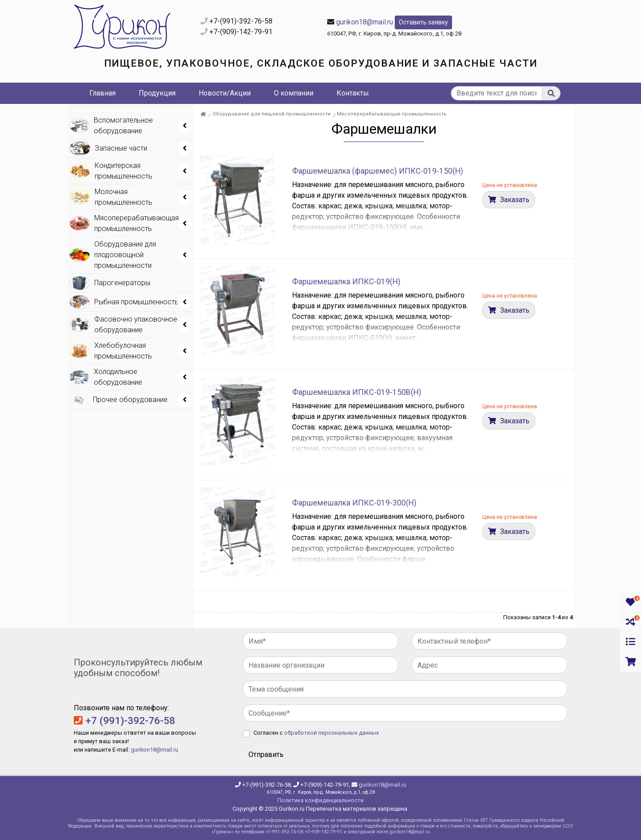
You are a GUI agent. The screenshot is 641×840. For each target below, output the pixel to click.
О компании (294, 93)
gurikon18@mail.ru (365, 22)
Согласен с (316, 733)
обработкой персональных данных (331, 733)
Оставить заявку (423, 22)
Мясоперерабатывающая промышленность (392, 114)
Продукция (157, 93)
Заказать (514, 200)
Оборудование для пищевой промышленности (272, 114)
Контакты (353, 93)
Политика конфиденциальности (320, 800)
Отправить (266, 754)
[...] (497, 93)
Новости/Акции (225, 93)
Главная (102, 93)
